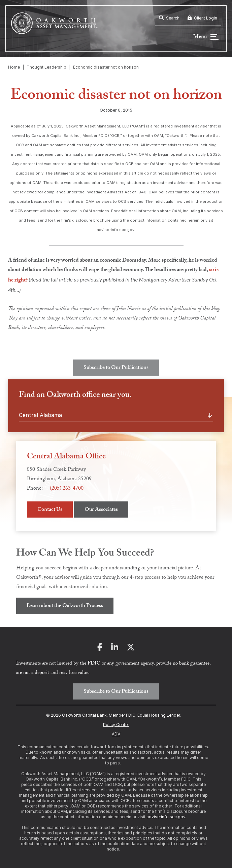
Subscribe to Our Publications (116, 368)
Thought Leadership (46, 67)
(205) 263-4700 (67, 489)
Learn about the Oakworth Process (65, 606)
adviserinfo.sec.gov (166, 817)
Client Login (202, 18)
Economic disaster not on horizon (106, 67)
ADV (116, 734)
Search (169, 18)
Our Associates (101, 510)
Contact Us (50, 510)
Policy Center (116, 725)
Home (14, 67)
